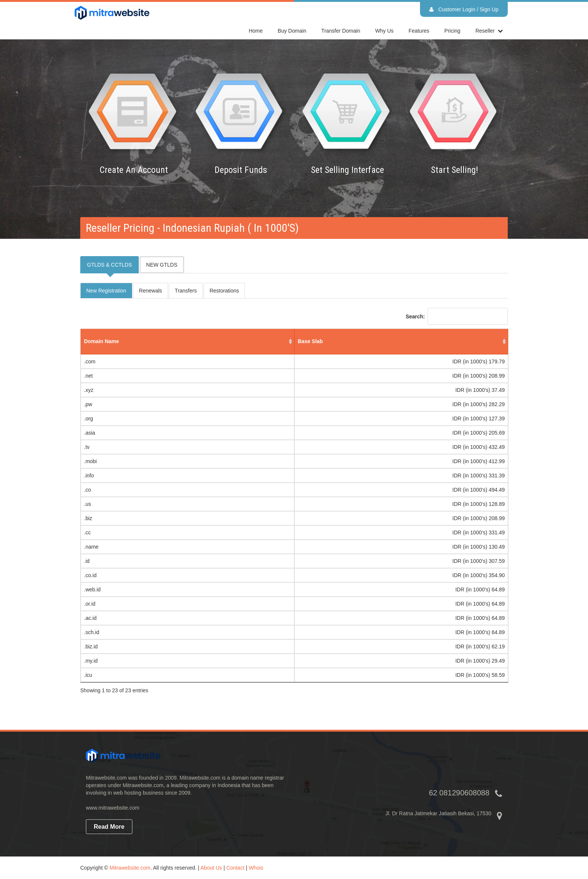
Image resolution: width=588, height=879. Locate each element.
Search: (457, 316)
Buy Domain (292, 31)
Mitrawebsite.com (130, 868)
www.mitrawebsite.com (112, 808)
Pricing (452, 31)
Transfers (186, 291)
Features (419, 31)
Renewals (151, 291)
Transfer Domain (341, 31)
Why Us (385, 31)
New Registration (106, 291)
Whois (256, 868)
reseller (485, 31)
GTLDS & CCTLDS (109, 265)
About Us (211, 868)
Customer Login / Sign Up (464, 9)
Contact (235, 868)
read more (109, 827)
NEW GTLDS (162, 265)
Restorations (224, 291)
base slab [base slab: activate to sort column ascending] (310, 341)
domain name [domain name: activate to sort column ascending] (101, 341)
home (256, 31)
